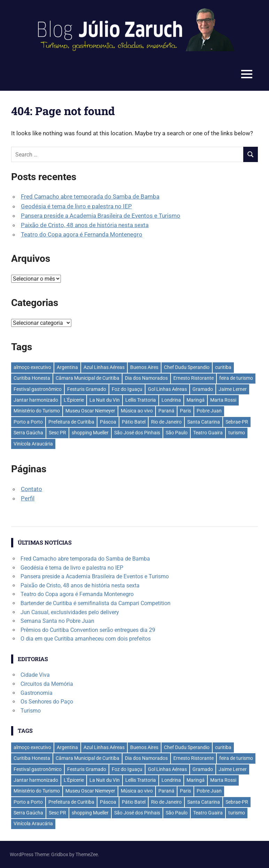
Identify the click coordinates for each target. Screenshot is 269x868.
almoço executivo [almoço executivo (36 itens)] (32, 367)
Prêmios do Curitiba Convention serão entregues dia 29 (88, 630)
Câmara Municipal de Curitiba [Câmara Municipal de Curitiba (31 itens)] (88, 378)
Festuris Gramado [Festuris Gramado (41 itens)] (87, 389)
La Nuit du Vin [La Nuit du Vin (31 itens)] (105, 400)
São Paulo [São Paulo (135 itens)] (177, 433)
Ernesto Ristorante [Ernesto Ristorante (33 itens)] (193, 378)
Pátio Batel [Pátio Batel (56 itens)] (134, 422)
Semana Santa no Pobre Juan (57, 621)
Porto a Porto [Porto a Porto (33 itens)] (28, 422)
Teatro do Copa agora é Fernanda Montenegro (82, 234)
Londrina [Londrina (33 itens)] (171, 400)
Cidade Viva (35, 675)
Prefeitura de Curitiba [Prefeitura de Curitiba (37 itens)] (71, 422)
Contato (31, 489)
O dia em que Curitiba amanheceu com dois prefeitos (86, 639)
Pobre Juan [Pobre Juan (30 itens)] (209, 411)
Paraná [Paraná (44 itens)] (166, 411)
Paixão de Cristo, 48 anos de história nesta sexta (85, 225)
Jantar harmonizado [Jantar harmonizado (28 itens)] (36, 400)
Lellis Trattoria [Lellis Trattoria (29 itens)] (141, 400)
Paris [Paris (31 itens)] (185, 411)
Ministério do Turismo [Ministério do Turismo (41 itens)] (37, 411)
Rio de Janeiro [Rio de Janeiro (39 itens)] (166, 422)
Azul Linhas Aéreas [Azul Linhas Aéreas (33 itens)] (104, 367)
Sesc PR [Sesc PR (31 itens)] (57, 433)
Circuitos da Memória (47, 684)
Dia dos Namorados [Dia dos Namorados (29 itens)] (146, 378)
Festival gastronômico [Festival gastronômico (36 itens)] (38, 389)
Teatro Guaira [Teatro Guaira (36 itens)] (208, 433)
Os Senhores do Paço (47, 702)
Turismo (31, 711)
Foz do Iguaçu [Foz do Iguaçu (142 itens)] (127, 389)
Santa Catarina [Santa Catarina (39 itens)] (204, 422)
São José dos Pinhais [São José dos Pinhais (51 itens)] (137, 433)
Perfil (28, 498)
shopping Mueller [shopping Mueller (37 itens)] (90, 433)
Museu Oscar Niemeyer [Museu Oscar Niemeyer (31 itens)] (90, 411)
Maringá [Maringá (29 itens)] (196, 400)
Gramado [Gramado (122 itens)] (203, 389)
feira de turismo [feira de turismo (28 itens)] (236, 378)
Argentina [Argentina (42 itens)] (67, 367)
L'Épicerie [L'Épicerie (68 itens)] (74, 400)
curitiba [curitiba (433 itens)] (223, 367)
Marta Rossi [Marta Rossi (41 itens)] (223, 400)
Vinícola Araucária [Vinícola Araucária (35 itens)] (33, 444)
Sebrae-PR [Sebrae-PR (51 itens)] (237, 422)
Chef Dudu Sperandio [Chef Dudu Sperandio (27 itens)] (187, 367)
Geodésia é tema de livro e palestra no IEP (76, 206)
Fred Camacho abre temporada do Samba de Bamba (90, 196)
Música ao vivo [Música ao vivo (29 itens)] (137, 411)
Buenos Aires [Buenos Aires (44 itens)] (144, 367)
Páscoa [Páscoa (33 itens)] (108, 422)
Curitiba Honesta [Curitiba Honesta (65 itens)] (32, 378)
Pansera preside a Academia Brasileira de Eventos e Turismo (101, 216)
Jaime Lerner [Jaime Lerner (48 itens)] (233, 389)
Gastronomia (37, 693)
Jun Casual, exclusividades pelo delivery (70, 612)
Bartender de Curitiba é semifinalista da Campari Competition (96, 603)
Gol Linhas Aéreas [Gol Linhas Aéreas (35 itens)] (167, 389)
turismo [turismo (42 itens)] (237, 433)
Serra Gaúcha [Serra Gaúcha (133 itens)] (28, 433)
